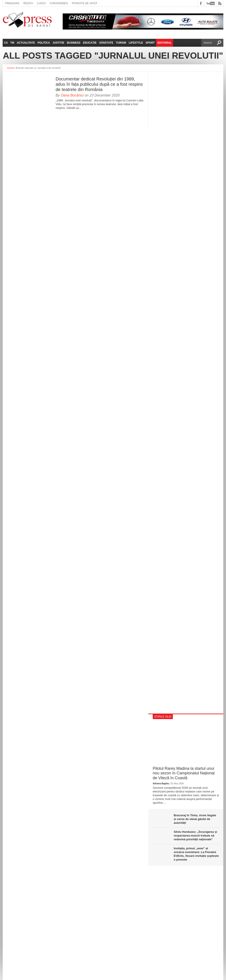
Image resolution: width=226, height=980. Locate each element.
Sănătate (106, 43)
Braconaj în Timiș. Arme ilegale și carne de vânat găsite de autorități (195, 819)
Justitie (58, 43)
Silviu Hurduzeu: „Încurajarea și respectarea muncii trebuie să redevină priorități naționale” (195, 836)
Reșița (28, 3)
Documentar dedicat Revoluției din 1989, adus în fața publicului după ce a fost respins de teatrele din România (99, 84)
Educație (90, 43)
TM (12, 43)
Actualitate (26, 43)
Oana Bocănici (72, 95)
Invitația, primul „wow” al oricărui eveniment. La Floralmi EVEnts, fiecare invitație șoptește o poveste (196, 854)
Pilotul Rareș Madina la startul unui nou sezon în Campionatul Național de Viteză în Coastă (184, 773)
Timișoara (12, 3)
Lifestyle (136, 43)
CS (6, 43)
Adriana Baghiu (161, 784)
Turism (121, 43)
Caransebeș (59, 3)
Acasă (10, 68)
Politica (44, 43)
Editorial (164, 43)
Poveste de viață (84, 3)
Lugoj (41, 3)
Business (74, 43)
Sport (150, 43)
